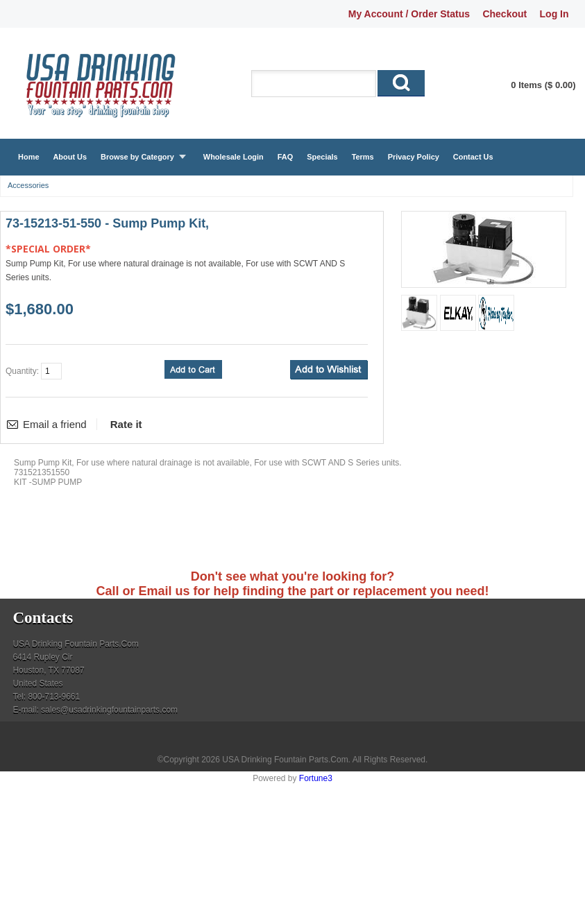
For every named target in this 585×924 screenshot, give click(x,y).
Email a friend (55, 424)
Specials (322, 157)
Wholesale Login (234, 157)
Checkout (505, 14)
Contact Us (473, 157)
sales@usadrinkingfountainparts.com (109, 710)
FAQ (285, 157)
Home (28, 157)
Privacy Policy (414, 157)
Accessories (28, 185)
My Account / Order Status (409, 14)
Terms (363, 157)
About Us (70, 157)
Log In (554, 14)
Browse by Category (137, 157)
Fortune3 (316, 778)
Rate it (126, 424)
